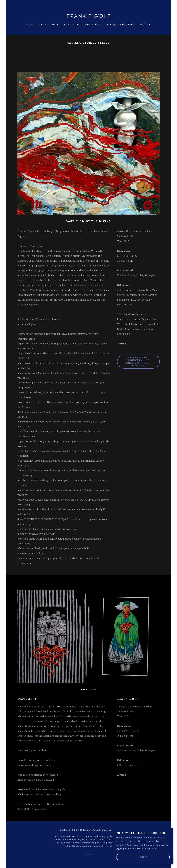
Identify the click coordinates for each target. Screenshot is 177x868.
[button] (145, 25)
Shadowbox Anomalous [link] (83, 25)
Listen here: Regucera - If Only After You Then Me (138, 362)
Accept (143, 857)
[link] (89, 17)
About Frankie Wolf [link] (42, 25)
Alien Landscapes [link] (121, 25)
